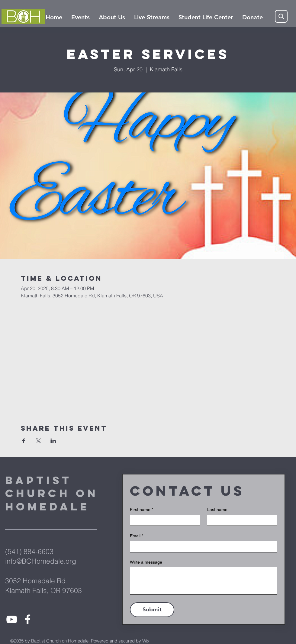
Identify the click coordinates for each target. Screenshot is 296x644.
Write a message (146, 562)
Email (137, 536)
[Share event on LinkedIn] (53, 441)
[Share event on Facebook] (24, 441)
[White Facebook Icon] (28, 619)
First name (142, 510)
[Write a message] (204, 581)
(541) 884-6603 (29, 551)
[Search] (281, 16)
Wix (146, 641)
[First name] (163, 520)
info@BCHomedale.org (41, 561)
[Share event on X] (39, 441)
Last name (217, 510)
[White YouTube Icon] (12, 619)
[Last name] (240, 520)
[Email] (202, 546)
